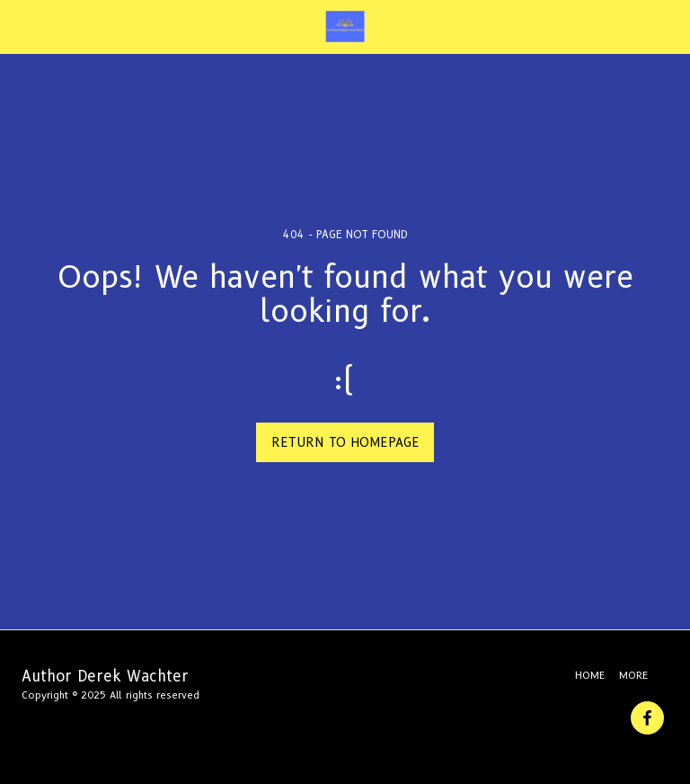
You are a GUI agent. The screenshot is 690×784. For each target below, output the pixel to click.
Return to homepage (345, 442)
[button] (20, 26)
